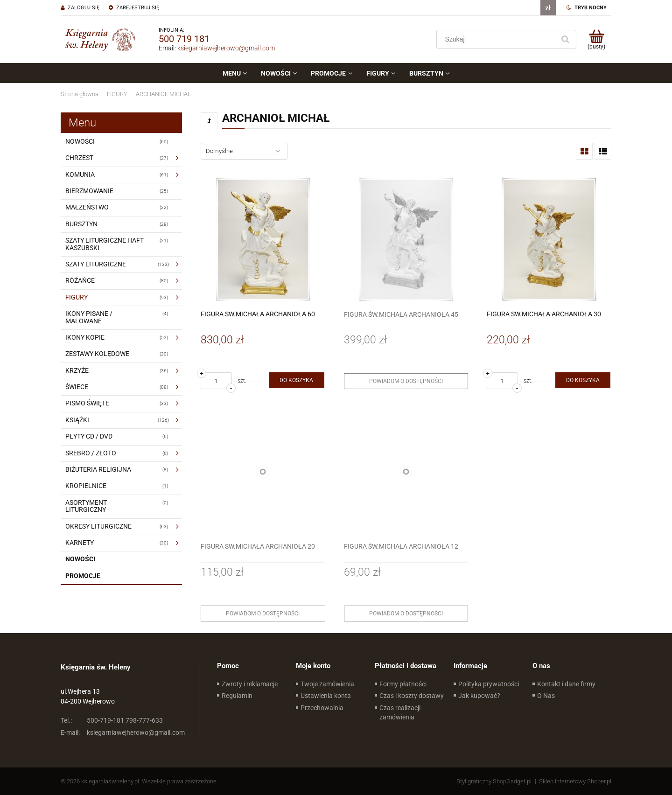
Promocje (83, 576)
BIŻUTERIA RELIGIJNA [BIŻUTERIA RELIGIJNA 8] (98, 469)
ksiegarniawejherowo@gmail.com (226, 48)
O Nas (546, 696)
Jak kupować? (479, 696)
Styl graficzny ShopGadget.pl (494, 781)
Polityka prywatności (489, 684)
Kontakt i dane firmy (566, 684)
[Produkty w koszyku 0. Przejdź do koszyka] (596, 39)
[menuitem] (235, 73)
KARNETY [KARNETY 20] (80, 543)
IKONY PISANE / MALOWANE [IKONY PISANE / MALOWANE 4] (89, 317)
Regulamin (237, 696)
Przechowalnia (322, 708)
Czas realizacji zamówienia (400, 712)
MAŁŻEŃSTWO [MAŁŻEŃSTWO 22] (87, 207)
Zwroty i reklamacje (250, 684)
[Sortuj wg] (244, 151)
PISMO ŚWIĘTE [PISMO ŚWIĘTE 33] (87, 403)
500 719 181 (184, 39)
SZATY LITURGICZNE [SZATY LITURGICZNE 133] (96, 264)
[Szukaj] (565, 39)
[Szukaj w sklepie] (498, 39)
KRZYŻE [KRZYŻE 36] (77, 370)
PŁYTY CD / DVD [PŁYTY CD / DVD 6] (89, 436)
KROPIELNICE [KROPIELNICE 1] (86, 486)
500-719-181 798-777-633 (112, 720)
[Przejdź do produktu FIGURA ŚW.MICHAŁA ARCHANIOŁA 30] (549, 240)
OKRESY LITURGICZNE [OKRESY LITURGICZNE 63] (98, 526)
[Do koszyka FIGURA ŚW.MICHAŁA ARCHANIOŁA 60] (296, 380)
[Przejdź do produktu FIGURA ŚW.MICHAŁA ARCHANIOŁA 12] (406, 471)
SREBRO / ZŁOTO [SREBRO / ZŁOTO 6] (91, 453)
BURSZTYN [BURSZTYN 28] (81, 224)
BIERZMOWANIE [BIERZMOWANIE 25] (89, 191)
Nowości (80, 559)
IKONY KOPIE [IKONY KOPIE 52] (85, 337)
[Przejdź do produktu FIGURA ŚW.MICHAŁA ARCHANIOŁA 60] (263, 240)
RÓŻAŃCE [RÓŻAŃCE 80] (80, 280)
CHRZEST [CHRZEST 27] (79, 158)
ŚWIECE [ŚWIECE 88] (77, 387)
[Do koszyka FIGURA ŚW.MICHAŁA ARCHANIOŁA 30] (583, 380)
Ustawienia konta (326, 696)
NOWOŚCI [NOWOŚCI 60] (80, 141)
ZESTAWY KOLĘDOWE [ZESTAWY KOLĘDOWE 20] (97, 354)
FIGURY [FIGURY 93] (77, 297)
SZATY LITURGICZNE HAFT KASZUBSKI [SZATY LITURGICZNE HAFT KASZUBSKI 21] (105, 244)
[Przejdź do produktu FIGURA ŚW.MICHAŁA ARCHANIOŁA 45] (406, 240)
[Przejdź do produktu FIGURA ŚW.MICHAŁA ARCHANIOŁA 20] (263, 471)
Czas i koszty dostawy (412, 696)
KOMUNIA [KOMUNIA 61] (80, 174)
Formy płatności (403, 684)
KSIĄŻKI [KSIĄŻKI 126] (77, 420)
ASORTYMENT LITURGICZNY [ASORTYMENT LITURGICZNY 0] (86, 506)
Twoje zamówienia (327, 684)
